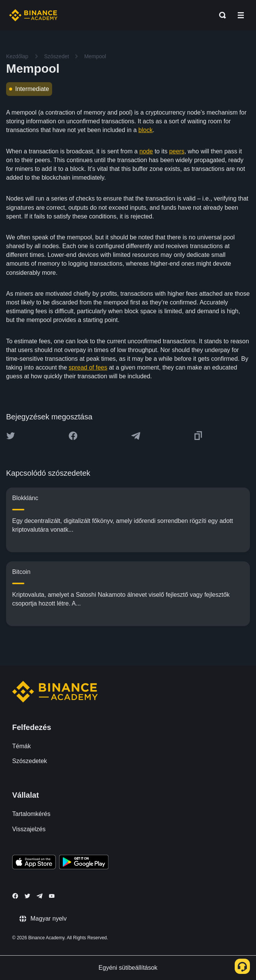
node (146, 151)
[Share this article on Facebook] (73, 436)
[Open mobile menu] (241, 15)
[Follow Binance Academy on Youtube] (52, 896)
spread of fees (88, 367)
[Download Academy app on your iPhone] (34, 863)
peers (177, 151)
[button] (241, 15)
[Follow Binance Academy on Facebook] (15, 896)
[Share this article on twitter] (11, 436)
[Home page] (33, 15)
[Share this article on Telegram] (136, 436)
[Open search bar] (220, 15)
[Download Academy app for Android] (84, 863)
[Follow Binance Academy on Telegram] (40, 896)
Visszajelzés (29, 829)
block (145, 130)
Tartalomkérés (31, 814)
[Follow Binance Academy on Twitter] (27, 896)
